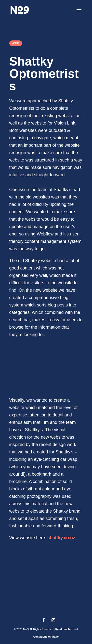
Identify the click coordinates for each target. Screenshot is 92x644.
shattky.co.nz (61, 538)
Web (16, 43)
